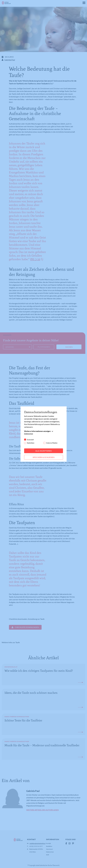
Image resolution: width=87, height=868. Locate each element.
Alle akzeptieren (43, 451)
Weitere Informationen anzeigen (37, 431)
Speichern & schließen (44, 457)
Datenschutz (29, 434)
